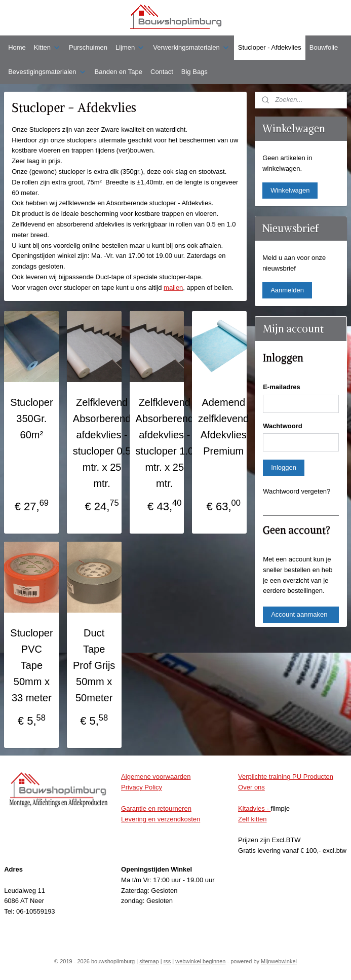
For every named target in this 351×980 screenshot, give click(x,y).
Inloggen (284, 467)
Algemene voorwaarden (156, 777)
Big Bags (194, 72)
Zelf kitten (252, 819)
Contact (162, 72)
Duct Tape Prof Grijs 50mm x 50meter (94, 665)
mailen (173, 288)
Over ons (251, 787)
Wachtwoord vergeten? (297, 491)
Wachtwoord (283, 426)
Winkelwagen (290, 190)
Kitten (47, 48)
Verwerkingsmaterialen (191, 48)
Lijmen (130, 48)
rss (167, 961)
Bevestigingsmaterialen (47, 72)
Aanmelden (287, 290)
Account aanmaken (299, 614)
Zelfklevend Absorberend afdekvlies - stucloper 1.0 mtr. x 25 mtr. (165, 443)
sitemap (149, 961)
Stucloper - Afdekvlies (270, 47)
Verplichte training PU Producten (286, 777)
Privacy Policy (142, 787)
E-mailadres (282, 387)
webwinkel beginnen (200, 961)
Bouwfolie (324, 47)
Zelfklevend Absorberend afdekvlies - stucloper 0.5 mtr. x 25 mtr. (102, 443)
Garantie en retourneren (156, 808)
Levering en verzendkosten (161, 819)
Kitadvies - (254, 808)
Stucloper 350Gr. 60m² (32, 419)
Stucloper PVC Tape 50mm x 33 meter (32, 665)
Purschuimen (88, 47)
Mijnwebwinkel (279, 961)
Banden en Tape (119, 72)
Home (17, 47)
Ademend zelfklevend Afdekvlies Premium (223, 427)
